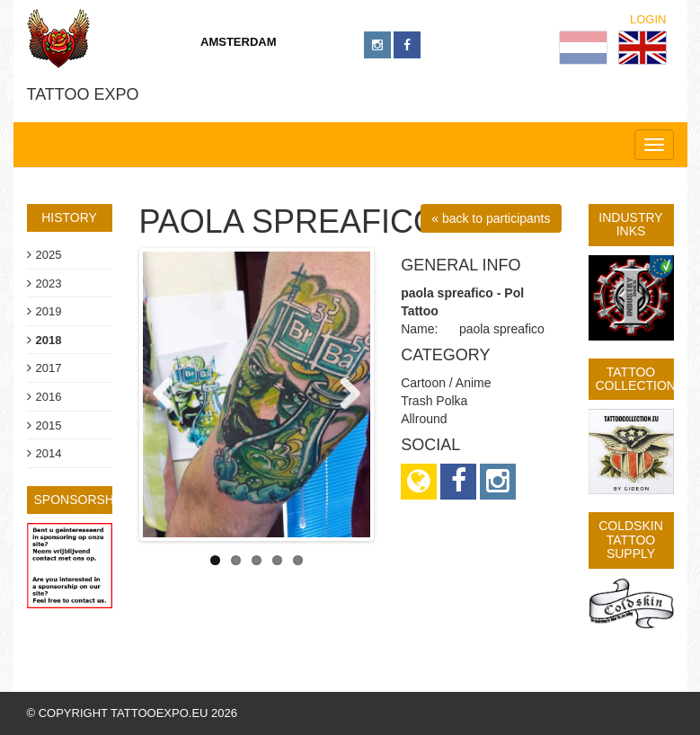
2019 (49, 311)
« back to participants (491, 218)
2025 (49, 255)
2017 (49, 368)
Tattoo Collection (636, 379)
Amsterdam (239, 42)
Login (648, 19)
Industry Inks (630, 224)
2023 (49, 283)
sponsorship (80, 500)
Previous (170, 394)
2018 (49, 340)
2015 (49, 425)
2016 (49, 397)
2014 (49, 453)
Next (343, 394)
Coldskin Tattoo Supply (631, 540)
